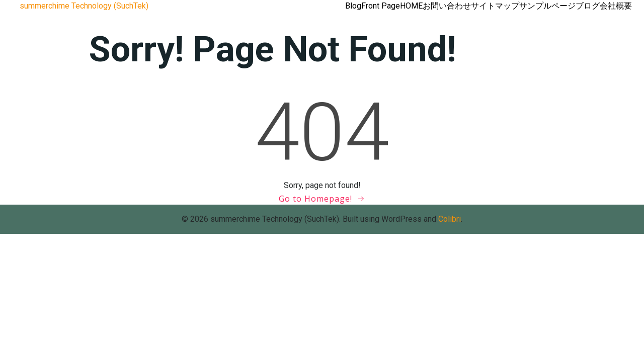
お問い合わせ (447, 6)
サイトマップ (495, 6)
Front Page (381, 6)
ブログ (588, 6)
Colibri (450, 219)
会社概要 (616, 6)
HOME (411, 6)
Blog (353, 6)
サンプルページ (547, 6)
